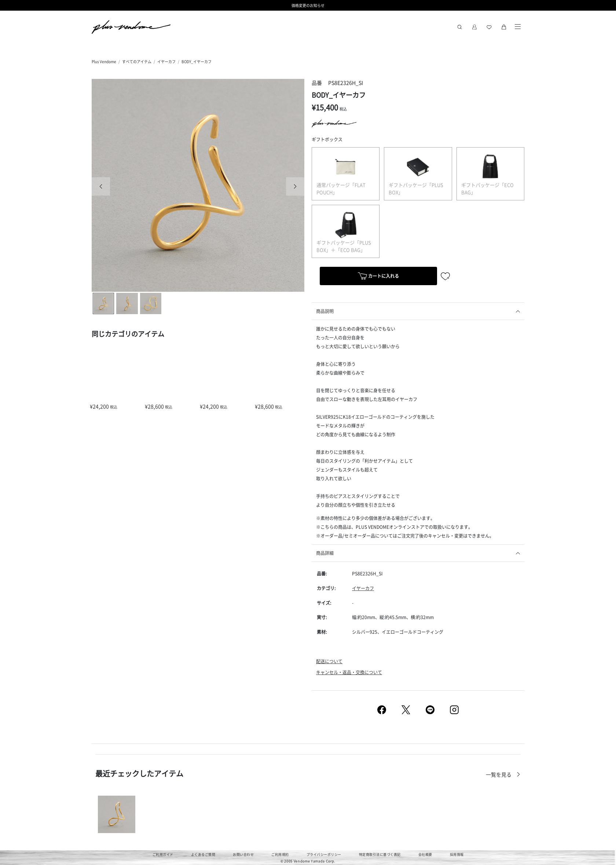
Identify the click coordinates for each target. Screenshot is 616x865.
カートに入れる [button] (378, 277)
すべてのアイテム (137, 61)
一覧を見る (499, 774)
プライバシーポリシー (324, 855)
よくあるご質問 (203, 855)
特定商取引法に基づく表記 (380, 855)
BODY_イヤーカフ (197, 61)
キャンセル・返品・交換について (349, 672)
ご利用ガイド (163, 855)
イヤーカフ (166, 61)
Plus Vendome (104, 61)
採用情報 (457, 855)
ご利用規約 (280, 855)
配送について (329, 661)
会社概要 (425, 855)
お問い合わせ (243, 855)
